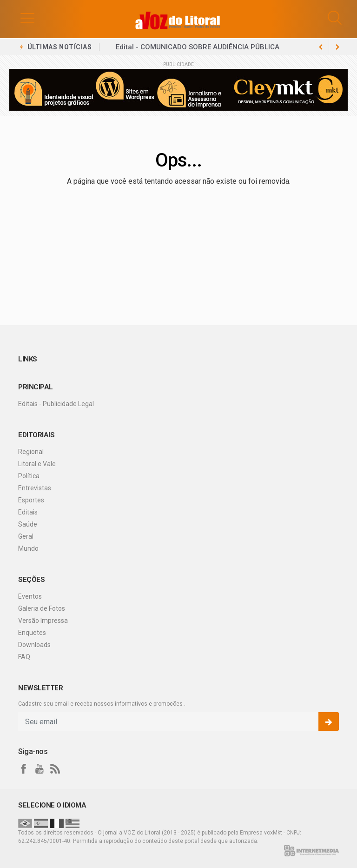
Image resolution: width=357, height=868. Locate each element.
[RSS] (55, 769)
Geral (26, 536)
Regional (31, 452)
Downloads (34, 645)
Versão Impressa (43, 621)
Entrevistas (35, 488)
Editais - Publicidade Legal (56, 404)
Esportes (31, 500)
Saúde (28, 524)
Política (29, 476)
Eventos (30, 596)
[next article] (321, 47)
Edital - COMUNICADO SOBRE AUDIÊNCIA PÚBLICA (198, 47)
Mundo (28, 548)
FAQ (24, 657)
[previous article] (337, 47)
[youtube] (40, 769)
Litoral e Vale (37, 464)
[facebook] (24, 769)
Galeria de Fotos (42, 608)
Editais (28, 512)
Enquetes (32, 633)
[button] (27, 18)
